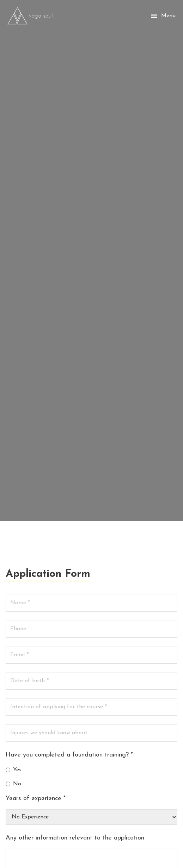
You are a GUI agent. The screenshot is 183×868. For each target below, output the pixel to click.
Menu (163, 16)
